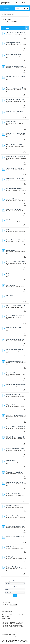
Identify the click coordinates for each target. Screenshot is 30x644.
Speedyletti (10, 147)
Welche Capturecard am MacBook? (18, 88)
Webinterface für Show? (14, 189)
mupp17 (10, 113)
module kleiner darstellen (14, 199)
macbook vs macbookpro (14, 328)
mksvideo (10, 363)
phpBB (9, 642)
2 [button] (13, 21)
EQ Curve (10, 295)
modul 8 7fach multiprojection (16, 427)
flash (8, 230)
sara (9, 507)
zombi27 (10, 56)
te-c (9, 406)
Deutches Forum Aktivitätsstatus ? (17, 536)
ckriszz (9, 297)
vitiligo (8, 219)
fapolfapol (10, 68)
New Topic (7, 19)
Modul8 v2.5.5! (11, 547)
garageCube (6, 3)
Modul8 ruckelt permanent (15, 66)
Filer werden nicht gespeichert (16, 516)
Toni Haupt (10, 78)
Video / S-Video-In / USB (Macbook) (18, 145)
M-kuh (9, 201)
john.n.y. (10, 428)
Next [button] (15, 21)
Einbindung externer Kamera (16, 76)
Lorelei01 (10, 221)
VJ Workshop (11, 373)
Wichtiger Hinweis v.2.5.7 (14, 506)
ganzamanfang (11, 439)
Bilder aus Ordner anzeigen (15, 349)
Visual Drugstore (12, 263)
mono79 (10, 528)
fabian (9, 341)
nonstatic (10, 450)
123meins (10, 180)
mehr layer (10, 557)
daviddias (10, 101)
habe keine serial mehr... (14, 395)
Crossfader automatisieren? (15, 54)
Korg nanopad (11, 285)
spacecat (10, 275)
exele (9, 241)
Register (25, 3)
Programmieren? (12, 460)
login (18, 3)
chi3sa (9, 386)
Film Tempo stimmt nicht (14, 209)
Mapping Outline (12, 405)
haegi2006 (10, 158)
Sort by (15, 588)
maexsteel (10, 329)
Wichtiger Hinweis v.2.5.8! (15, 472)
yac (9, 307)
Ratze (9, 287)
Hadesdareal (11, 44)
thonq (9, 396)
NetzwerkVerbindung (13, 567)
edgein (9, 558)
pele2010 (10, 34)
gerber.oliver (11, 135)
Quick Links (6, 8)
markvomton (11, 417)
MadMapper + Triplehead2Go (16, 133)
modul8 (13, 13)
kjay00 (9, 190)
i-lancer (9, 170)
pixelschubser (11, 317)
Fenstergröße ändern (13, 43)
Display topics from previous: (15, 583)
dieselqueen (11, 90)
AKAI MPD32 (11, 250)
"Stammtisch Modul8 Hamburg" (16, 33)
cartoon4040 (11, 569)
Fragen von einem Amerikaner (16, 384)
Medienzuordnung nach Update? (17, 339)
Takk (9, 211)
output (8, 273)
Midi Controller (11, 122)
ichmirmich (10, 123)
